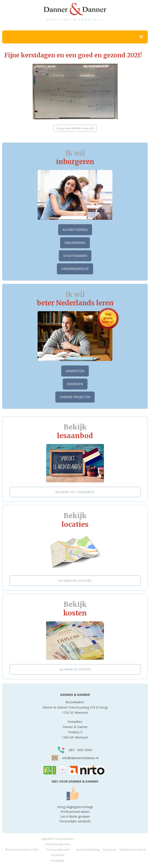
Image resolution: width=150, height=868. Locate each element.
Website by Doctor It (132, 850)
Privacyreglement (58, 850)
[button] (75, 37)
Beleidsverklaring (88, 850)
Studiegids (58, 860)
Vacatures (110, 850)
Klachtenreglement (58, 844)
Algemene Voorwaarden (58, 839)
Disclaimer (58, 855)
